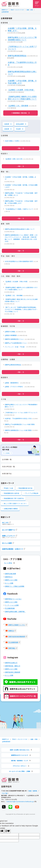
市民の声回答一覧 (8, 467)
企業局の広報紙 (10, 332)
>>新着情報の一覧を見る (19, 113)
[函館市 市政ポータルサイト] (10, 4)
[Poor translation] (7, 831)
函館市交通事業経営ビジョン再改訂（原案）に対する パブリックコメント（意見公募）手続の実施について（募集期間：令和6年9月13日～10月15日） (21, 238)
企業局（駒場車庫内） (12, 383)
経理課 (7, 129)
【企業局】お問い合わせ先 (14, 159)
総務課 (7, 124)
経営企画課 (20, 124)
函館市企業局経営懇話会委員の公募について (22, 73)
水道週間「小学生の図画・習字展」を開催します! (22, 29)
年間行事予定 (7, 474)
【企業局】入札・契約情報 (18, 106)
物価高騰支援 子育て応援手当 (14, 498)
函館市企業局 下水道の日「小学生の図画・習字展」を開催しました (21, 194)
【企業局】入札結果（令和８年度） (21, 90)
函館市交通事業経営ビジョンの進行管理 (18, 430)
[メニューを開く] (37, 4)
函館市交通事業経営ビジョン (14, 339)
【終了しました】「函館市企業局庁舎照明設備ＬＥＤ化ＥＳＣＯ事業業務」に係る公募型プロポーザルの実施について (21, 309)
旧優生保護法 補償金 (11, 509)
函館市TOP (5, 10)
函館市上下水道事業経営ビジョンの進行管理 (20, 424)
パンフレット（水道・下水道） (15, 347)
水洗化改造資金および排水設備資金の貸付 (19, 261)
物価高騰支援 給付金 (25, 488)
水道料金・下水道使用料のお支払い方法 (22, 63)
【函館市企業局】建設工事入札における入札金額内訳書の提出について (21, 300)
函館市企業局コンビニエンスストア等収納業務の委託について (22, 38)
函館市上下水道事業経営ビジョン (16, 343)
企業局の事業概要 (11, 335)
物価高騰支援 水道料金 (12, 493)
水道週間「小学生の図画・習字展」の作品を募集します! (22, 82)
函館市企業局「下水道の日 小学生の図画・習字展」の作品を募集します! (21, 202)
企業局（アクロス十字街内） (14, 387)
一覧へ (20, 148)
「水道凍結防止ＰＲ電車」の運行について (19, 209)
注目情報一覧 (7, 459)
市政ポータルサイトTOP (17, 10)
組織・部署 (30, 10)
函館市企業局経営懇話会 (17, 56)
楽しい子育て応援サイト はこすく (15, 503)
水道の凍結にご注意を (12, 141)
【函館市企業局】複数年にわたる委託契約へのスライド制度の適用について (22, 98)
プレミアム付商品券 (32, 493)
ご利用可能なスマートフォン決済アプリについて (22, 48)
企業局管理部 (5, 12)
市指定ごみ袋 (8, 488)
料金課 (18, 129)
